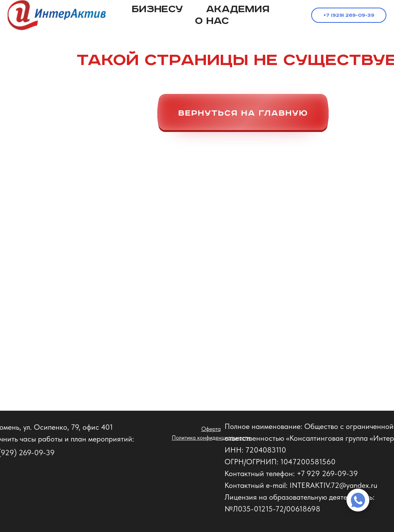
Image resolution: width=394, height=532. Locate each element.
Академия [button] (238, 9)
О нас (212, 21)
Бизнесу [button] (157, 9)
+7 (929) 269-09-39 (349, 15)
